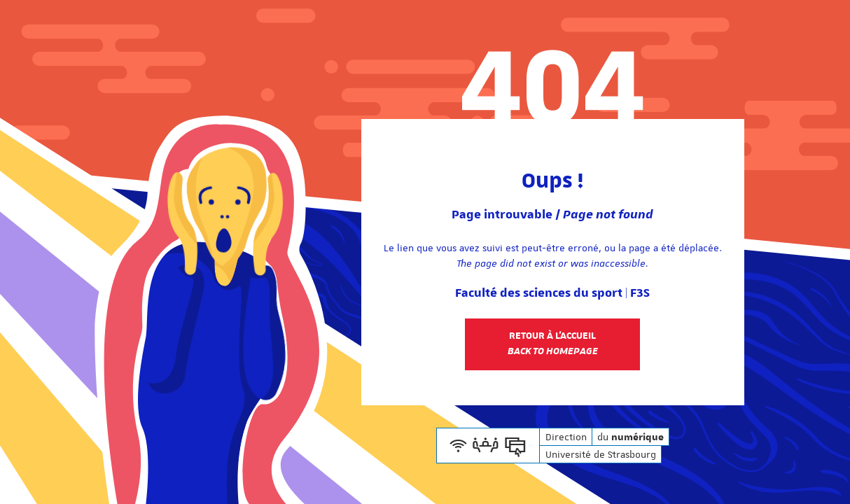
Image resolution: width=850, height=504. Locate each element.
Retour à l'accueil (553, 344)
